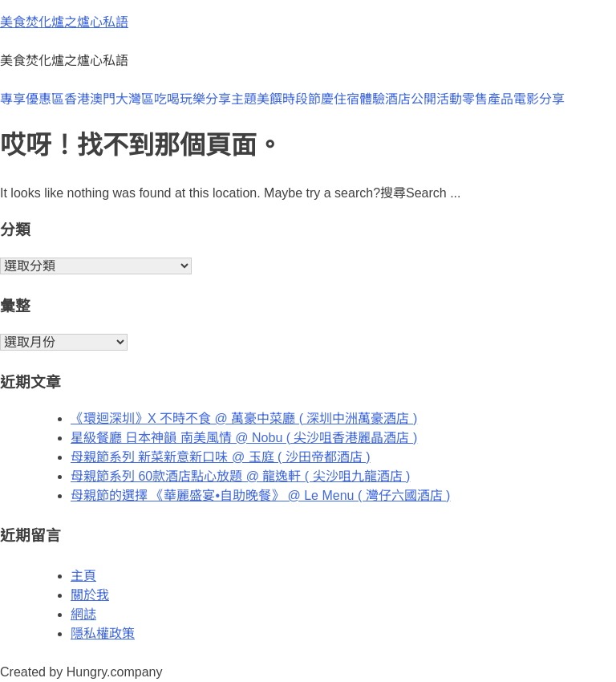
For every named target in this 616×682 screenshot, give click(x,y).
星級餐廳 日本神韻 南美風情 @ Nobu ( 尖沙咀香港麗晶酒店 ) (244, 438)
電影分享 (539, 99)
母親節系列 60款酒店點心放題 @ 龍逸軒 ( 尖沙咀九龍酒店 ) (240, 476)
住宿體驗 (359, 99)
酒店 (398, 99)
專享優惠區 (32, 99)
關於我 (90, 595)
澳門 (103, 99)
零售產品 (488, 99)
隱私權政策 (103, 633)
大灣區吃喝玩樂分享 (173, 99)
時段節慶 (308, 99)
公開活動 (436, 99)
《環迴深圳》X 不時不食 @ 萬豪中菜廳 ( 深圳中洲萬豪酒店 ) (244, 418)
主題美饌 (257, 99)
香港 (77, 99)
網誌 (83, 614)
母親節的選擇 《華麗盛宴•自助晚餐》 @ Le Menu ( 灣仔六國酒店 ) (260, 495)
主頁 (83, 576)
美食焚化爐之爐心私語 (64, 22)
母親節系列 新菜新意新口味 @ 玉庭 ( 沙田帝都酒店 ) (221, 457)
